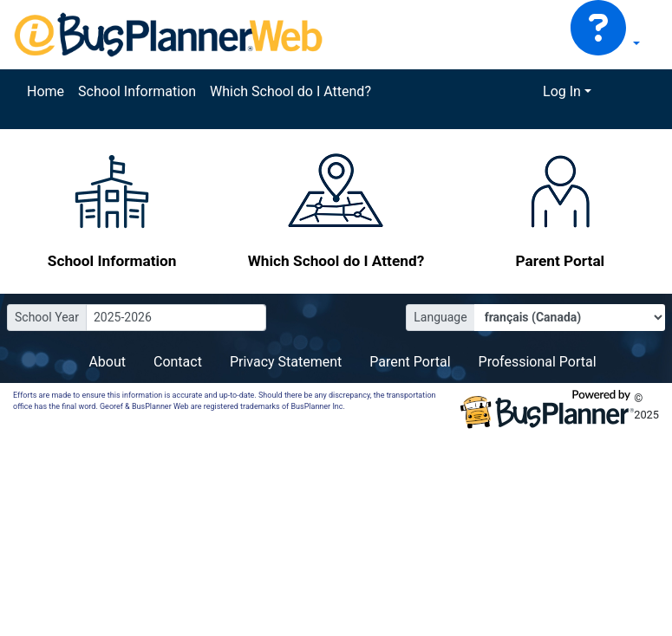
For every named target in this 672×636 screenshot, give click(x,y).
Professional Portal (538, 362)
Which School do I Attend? (290, 91)
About (107, 362)
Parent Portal (410, 362)
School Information (137, 91)
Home (46, 91)
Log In (562, 91)
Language (440, 317)
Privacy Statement (286, 362)
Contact (178, 362)
